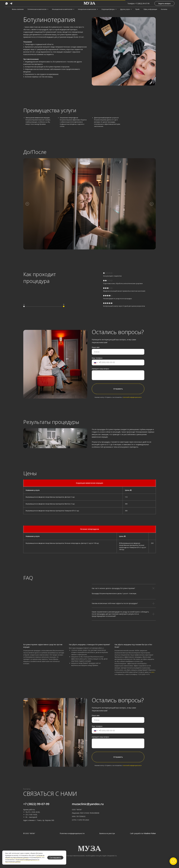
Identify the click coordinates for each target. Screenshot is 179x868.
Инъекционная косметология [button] (62, 9)
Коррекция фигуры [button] (108, 9)
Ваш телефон (97, 358)
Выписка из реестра (107, 833)
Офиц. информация (150, 9)
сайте (153, 672)
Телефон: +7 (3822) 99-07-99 (138, 3)
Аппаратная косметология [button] (87, 9)
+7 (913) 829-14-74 (143, 674)
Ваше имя (96, 347)
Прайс (138, 9)
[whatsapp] (7, 3)
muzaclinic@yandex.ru (88, 804)
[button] (164, 3)
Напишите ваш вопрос (101, 369)
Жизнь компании (18, 9)
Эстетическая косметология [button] (37, 9)
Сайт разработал (143, 833)
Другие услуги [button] (125, 9)
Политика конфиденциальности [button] (72, 833)
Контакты (164, 9)
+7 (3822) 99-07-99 (36, 804)
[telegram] (11, 3)
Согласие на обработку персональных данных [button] (25, 856)
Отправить (118, 389)
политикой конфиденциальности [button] (132, 397)
